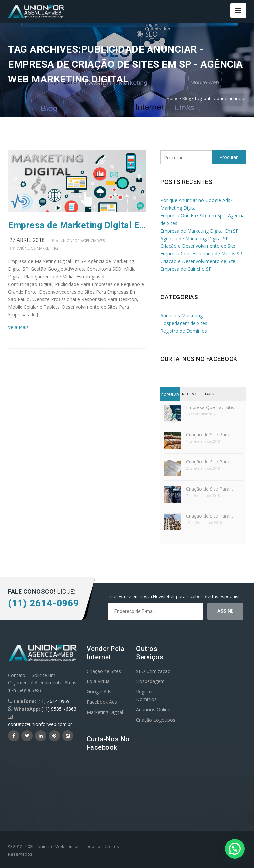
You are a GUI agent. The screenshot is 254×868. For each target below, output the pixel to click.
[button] (235, 849)
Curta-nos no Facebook (199, 359)
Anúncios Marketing (38, 248)
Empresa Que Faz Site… (211, 407)
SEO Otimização (153, 671)
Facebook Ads (102, 702)
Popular (170, 395)
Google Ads (99, 692)
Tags (209, 394)
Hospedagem (150, 681)
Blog (187, 98)
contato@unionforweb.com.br (40, 724)
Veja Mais (18, 327)
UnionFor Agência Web (83, 240)
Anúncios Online (153, 709)
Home (173, 98)
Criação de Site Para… (209, 434)
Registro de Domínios (184, 331)
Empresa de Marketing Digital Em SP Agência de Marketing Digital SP (77, 225)
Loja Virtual (99, 681)
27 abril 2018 (27, 240)
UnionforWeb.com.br (58, 846)
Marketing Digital (105, 712)
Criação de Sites (104, 671)
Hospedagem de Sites (184, 323)
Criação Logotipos (156, 720)
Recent (190, 394)
